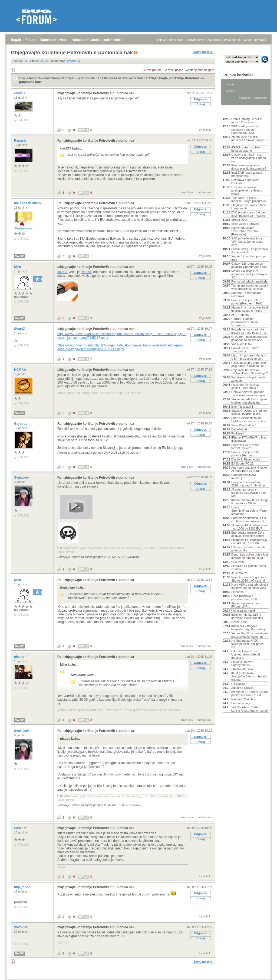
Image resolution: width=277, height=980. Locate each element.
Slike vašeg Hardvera (245, 224)
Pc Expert (238, 433)
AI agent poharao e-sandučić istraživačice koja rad (249, 493)
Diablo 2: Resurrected (246, 459)
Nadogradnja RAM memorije (244, 476)
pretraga (261, 40)
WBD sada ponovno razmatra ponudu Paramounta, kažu (245, 129)
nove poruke (233, 40)
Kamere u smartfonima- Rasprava (247, 294)
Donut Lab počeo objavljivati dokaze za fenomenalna (250, 556)
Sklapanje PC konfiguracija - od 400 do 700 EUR (249, 541)
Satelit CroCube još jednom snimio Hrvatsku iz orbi (249, 412)
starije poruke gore (202, 70)
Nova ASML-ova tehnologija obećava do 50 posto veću (250, 586)
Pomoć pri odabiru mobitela (249, 281)
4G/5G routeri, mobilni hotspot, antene (246, 149)
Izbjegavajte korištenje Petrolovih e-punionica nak (96, 93)
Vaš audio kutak (242, 344)
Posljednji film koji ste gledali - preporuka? (245, 386)
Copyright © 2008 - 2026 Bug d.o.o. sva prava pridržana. (138, 978)
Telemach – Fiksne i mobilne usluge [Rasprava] (249, 199)
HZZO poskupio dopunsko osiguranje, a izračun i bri (249, 364)
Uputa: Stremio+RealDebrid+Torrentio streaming (250, 511)
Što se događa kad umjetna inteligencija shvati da (249, 401)
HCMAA (21, 370)
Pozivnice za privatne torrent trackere (245, 446)
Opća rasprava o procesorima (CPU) (244, 598)
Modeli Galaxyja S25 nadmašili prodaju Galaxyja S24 (249, 274)
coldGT (20, 93)
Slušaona (238, 592)
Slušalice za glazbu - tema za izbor (249, 567)
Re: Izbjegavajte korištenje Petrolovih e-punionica (96, 141)
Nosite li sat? (240, 622)
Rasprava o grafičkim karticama (245, 181)
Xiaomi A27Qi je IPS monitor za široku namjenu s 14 (250, 140)
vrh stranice (262, 972)
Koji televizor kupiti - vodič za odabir (248, 379)
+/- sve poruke (152, 70)
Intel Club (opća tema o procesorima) (247, 174)
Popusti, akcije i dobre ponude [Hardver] (246, 454)
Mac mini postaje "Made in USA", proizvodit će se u (249, 357)
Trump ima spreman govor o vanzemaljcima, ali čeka (250, 287)
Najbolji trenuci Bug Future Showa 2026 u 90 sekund (249, 579)
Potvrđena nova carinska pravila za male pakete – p (249, 331)
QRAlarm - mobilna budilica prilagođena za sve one (249, 338)
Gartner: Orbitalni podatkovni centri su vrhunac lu (245, 322)
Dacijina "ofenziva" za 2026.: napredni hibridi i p (248, 484)
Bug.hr (16, 40)
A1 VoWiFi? (239, 573)
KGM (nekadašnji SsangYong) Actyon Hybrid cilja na (249, 676)
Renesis (21, 141)
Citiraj (201, 104)
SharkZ (20, 329)
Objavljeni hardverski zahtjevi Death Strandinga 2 (250, 372)
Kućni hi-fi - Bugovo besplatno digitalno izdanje (249, 628)
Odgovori (201, 99)
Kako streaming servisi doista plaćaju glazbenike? (249, 167)
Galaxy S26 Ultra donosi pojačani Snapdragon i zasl (249, 265)
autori (248, 40)
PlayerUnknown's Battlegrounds (243, 663)
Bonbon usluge (241, 703)
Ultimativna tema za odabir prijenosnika (249, 549)
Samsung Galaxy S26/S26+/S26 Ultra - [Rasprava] (245, 231)
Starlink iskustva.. (243, 669)
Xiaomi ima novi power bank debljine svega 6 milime (250, 309)
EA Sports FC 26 (242, 463)
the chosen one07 (28, 203)
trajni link (205, 130)
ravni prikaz (176, 70)
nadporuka (204, 192)
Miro (18, 267)
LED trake (238, 562)
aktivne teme (196, 40)
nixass (20, 657)
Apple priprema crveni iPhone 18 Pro (246, 605)
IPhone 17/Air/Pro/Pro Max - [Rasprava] (250, 439)
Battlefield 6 (239, 429)
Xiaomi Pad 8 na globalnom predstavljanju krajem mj (250, 635)
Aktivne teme (235, 112)
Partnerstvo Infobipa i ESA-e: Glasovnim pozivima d (249, 520)
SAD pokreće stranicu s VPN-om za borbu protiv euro (247, 242)
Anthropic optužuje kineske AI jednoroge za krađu (249, 469)
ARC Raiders (240, 315)
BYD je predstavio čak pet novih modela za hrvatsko (248, 214)
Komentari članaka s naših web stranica (102, 40)
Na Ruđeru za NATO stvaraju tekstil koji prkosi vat (248, 644)
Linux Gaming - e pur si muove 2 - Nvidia (247, 121)
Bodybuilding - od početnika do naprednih (250, 251)
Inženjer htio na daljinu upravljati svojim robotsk (247, 616)
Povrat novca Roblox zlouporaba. (245, 350)
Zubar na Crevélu (243, 688)
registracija (177, 40)
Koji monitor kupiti (243, 611)
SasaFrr (21, 828)
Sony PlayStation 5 (244, 425)
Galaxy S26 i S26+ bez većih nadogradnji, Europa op (249, 158)
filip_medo (23, 887)
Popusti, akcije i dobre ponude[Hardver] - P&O (247, 302)
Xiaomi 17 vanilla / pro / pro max (249, 258)
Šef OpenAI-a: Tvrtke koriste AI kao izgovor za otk (250, 709)
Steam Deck (239, 220)
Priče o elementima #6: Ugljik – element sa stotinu (249, 420)
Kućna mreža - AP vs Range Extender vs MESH (250, 502)
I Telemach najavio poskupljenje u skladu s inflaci (247, 190)
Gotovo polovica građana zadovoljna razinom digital (248, 394)
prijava (161, 40)
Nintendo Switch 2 (243, 699)
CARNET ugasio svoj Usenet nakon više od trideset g (246, 654)
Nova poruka (203, 52)
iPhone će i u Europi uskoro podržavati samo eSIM (250, 693)
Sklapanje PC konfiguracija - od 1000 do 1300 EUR (249, 527)
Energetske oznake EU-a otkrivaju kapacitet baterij (248, 534)
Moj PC (19, 256)
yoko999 (21, 927)
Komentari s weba (54, 40)
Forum (30, 40)
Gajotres (21, 424)
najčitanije (214, 40)
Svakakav (22, 478)
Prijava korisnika (238, 75)
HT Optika (238, 684)
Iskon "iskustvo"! (242, 407)
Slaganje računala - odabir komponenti (249, 207)
